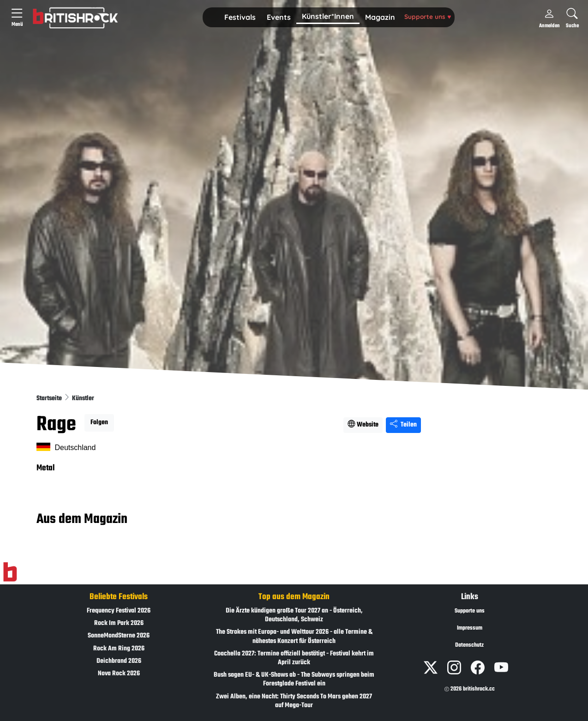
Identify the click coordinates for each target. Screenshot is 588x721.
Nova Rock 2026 (119, 674)
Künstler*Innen (328, 16)
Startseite (50, 399)
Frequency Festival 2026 (119, 611)
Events (279, 17)
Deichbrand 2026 (119, 661)
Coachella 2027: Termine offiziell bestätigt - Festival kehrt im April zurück (294, 658)
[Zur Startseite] (10, 572)
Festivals (240, 17)
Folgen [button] (99, 423)
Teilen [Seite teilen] (403, 425)
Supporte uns (428, 16)
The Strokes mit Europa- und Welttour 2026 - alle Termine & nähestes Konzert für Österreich (294, 637)
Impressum (470, 628)
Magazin (380, 17)
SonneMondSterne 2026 (119, 636)
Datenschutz (469, 645)
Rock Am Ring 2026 (119, 649)
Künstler (83, 399)
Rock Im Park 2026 (119, 623)
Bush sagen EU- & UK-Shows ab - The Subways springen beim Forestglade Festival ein (294, 679)
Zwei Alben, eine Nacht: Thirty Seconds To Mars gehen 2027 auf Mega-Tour (294, 701)
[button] (240, 18)
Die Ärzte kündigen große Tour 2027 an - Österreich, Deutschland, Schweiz (294, 615)
